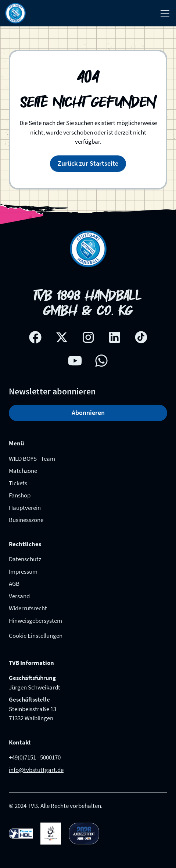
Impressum (23, 571)
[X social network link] (62, 337)
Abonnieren (88, 413)
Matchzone (23, 471)
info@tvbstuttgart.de (36, 770)
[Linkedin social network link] (115, 337)
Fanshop (20, 495)
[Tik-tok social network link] (141, 337)
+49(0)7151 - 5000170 (35, 757)
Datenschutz (25, 559)
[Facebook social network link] (35, 337)
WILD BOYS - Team (32, 459)
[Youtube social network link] (75, 361)
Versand (19, 596)
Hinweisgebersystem (35, 621)
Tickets (18, 483)
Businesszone (26, 520)
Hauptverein (25, 508)
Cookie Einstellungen (36, 636)
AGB (14, 584)
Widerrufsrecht (28, 608)
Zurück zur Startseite (88, 163)
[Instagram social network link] (88, 337)
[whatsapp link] (101, 361)
